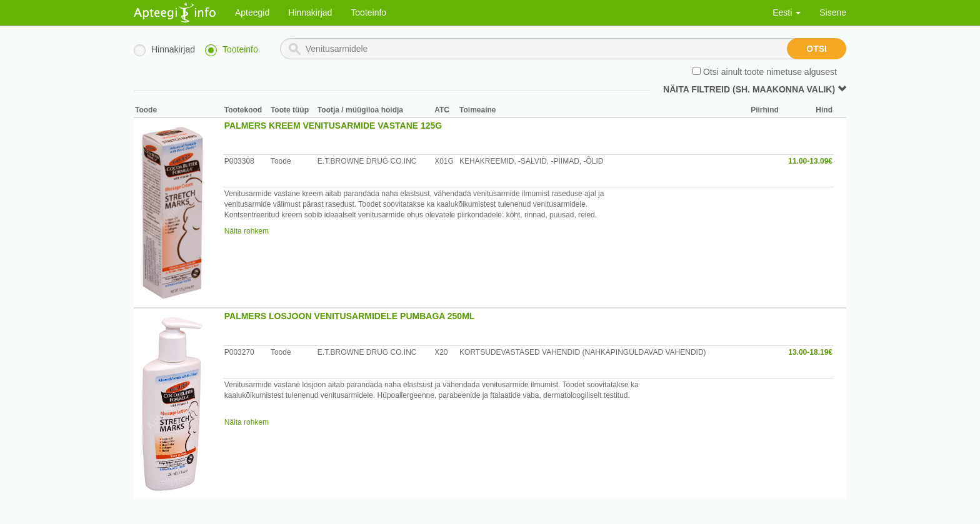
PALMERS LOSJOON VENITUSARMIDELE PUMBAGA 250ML (350, 316)
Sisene (833, 12)
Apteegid (252, 12)
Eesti (787, 12)
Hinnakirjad (310, 12)
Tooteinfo (368, 12)
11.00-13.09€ (810, 161)
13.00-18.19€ (810, 352)
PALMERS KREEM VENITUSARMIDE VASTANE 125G (333, 126)
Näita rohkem (247, 231)
